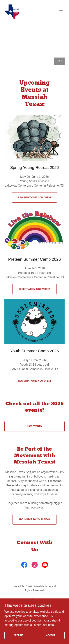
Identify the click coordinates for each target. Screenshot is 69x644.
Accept (51, 635)
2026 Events (34, 426)
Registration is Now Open (34, 289)
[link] (12, 12)
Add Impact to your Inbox (34, 519)
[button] (61, 12)
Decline (18, 635)
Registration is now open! (34, 197)
